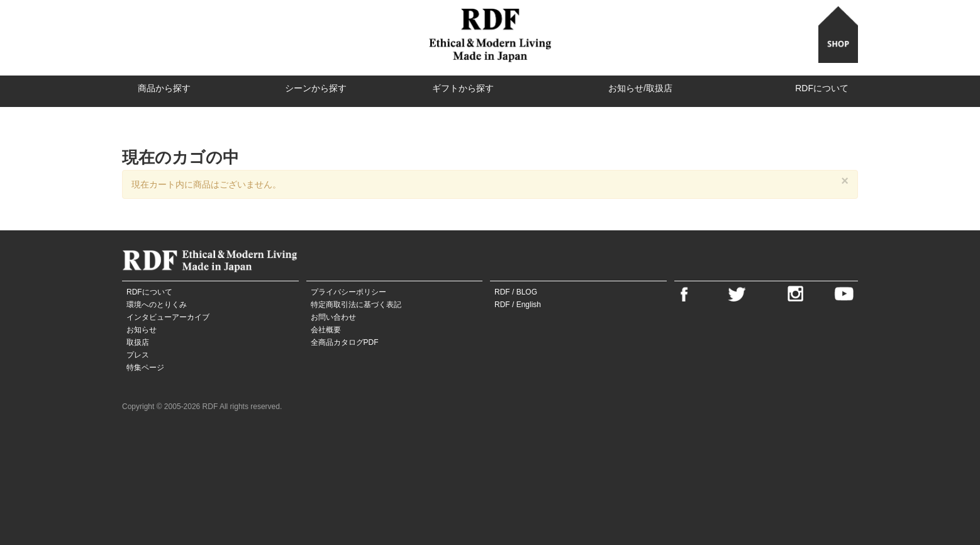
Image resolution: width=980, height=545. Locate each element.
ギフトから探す (463, 88)
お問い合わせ (333, 317)
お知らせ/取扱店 (640, 88)
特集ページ (145, 368)
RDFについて (822, 88)
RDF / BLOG (516, 292)
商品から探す (164, 88)
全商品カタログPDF (345, 342)
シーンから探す (316, 88)
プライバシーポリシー (348, 292)
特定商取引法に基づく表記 (356, 305)
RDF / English (518, 305)
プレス (138, 355)
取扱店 (138, 342)
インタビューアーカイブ (168, 317)
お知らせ (142, 330)
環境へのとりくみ (157, 305)
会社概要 (326, 330)
